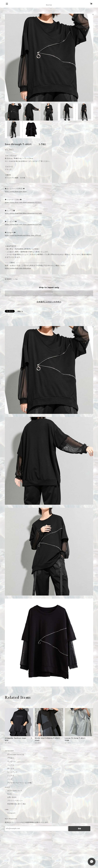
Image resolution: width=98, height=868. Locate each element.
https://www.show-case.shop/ (16, 191)
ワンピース (12, 761)
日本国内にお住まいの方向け (49, 302)
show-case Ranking (16, 754)
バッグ (10, 779)
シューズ (11, 776)
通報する (20, 311)
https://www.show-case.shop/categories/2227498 (23, 213)
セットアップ (12, 772)
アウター (11, 758)
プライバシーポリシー (15, 801)
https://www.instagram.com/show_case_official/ (23, 235)
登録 (79, 829)
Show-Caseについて (15, 791)
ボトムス (11, 768)
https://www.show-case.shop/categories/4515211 (23, 202)
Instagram (11, 813)
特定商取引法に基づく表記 (17, 804)
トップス (11, 765)
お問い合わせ (12, 797)
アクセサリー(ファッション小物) (20, 783)
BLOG (10, 794)
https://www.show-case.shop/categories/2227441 (23, 224)
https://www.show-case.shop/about (18, 268)
